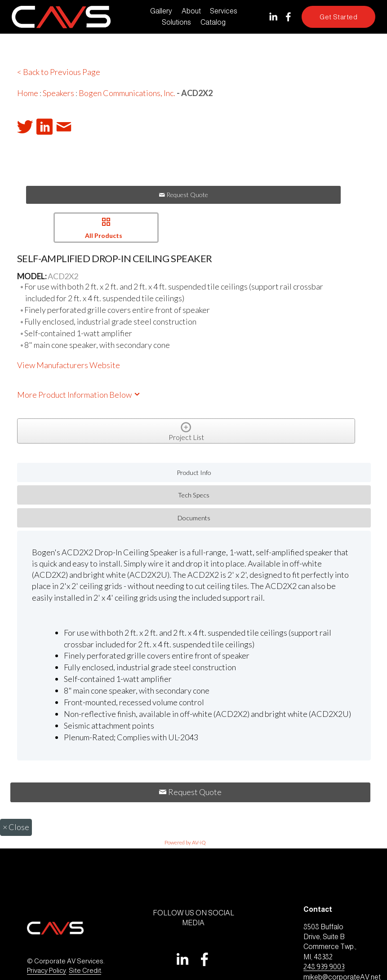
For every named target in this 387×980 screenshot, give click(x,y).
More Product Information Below (79, 395)
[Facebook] (288, 17)
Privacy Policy (47, 970)
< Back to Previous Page (59, 72)
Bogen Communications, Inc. (127, 93)
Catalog (213, 22)
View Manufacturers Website (69, 365)
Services (224, 11)
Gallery (161, 11)
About (191, 11)
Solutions (176, 22)
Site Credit (85, 970)
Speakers (58, 93)
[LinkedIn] (273, 17)
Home (28, 93)
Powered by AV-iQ (185, 842)
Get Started (338, 17)
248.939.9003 (324, 967)
